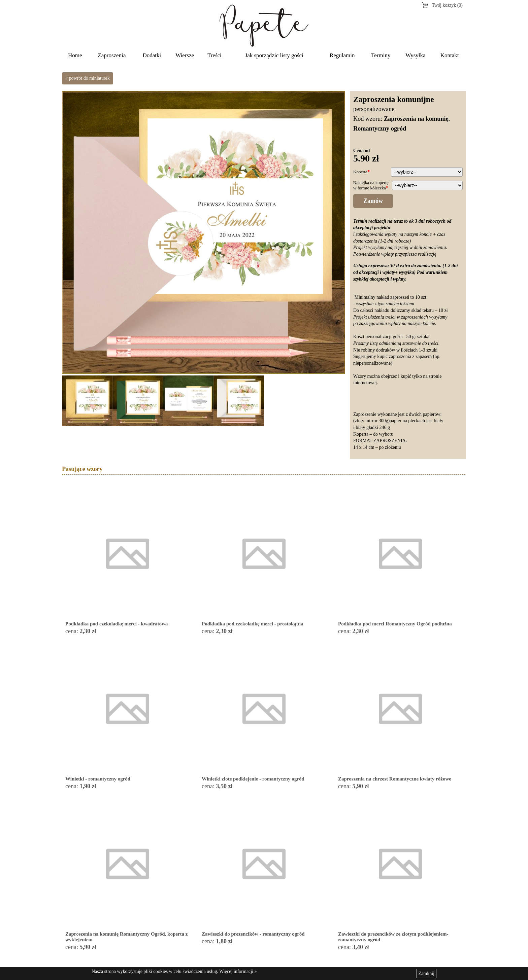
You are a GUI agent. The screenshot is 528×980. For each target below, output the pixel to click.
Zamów (373, 201)
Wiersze (185, 55)
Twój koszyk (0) (447, 5)
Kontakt (450, 55)
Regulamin (342, 55)
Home (75, 55)
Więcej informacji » (238, 971)
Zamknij (426, 973)
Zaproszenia (112, 55)
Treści (214, 55)
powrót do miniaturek (89, 78)
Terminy (381, 55)
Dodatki (152, 55)
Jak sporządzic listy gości (274, 55)
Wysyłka (415, 55)
